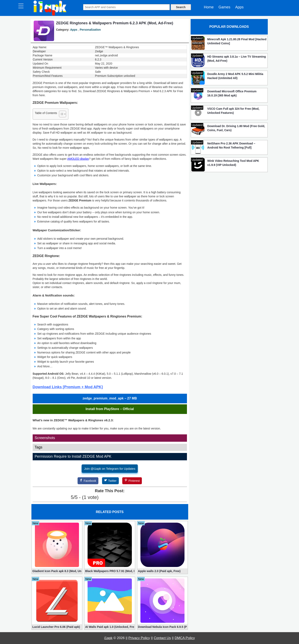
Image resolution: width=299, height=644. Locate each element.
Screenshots (45, 438)
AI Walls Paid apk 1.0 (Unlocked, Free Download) (110, 627)
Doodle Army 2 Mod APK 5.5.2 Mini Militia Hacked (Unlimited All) (235, 76)
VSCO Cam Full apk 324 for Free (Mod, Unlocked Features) (233, 111)
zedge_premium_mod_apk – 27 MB (110, 398)
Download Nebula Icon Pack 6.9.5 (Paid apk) (163, 627)
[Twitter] (110, 481)
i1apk (108, 638)
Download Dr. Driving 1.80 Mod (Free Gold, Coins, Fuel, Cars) (236, 128)
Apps (239, 7)
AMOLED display (78, 159)
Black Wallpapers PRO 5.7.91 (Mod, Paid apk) (110, 571)
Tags (39, 447)
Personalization (90, 30)
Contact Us (162, 638)
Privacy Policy (139, 638)
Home (209, 7)
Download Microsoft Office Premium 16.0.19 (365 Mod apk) (232, 93)
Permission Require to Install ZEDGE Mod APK (73, 456)
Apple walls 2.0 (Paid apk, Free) (159, 571)
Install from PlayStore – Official (110, 409)
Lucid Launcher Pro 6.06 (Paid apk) (56, 627)
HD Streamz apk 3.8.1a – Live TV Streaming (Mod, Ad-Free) (237, 59)
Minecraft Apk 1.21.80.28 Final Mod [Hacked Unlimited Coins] (237, 41)
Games (225, 7)
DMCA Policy (185, 638)
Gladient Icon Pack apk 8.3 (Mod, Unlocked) (57, 571)
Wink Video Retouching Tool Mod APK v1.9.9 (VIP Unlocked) (233, 163)
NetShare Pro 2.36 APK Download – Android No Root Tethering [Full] (231, 145)
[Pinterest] (132, 481)
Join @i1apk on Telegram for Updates (110, 469)
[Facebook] (88, 481)
